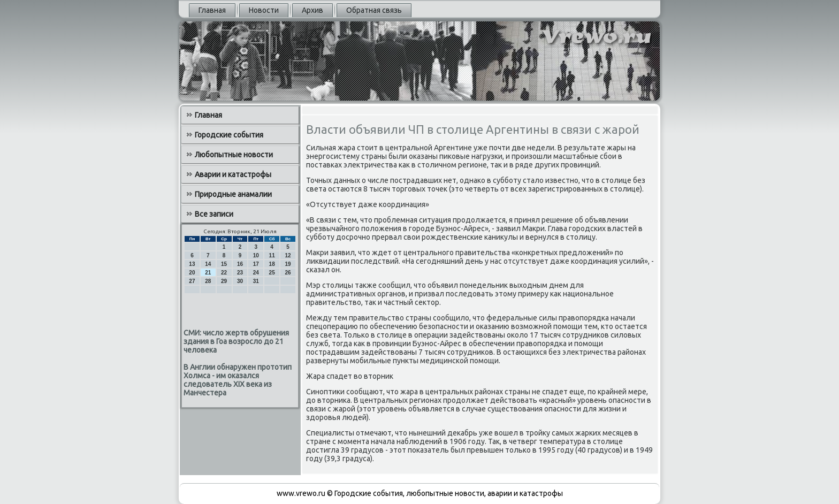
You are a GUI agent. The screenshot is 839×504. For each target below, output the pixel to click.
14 (208, 264)
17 (256, 264)
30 (240, 281)
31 (256, 281)
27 (192, 281)
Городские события (229, 135)
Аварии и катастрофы (233, 174)
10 (256, 255)
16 (240, 264)
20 (192, 273)
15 (224, 264)
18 (272, 264)
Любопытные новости (234, 155)
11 (272, 255)
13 (192, 264)
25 (272, 273)
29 (224, 281)
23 (240, 273)
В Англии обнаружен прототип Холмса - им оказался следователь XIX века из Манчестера (238, 380)
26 (288, 273)
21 (208, 273)
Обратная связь (374, 10)
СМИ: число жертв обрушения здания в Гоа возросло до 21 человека (236, 341)
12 (288, 255)
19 (288, 264)
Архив (312, 10)
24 (256, 273)
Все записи (214, 214)
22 (224, 273)
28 (208, 281)
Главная (212, 10)
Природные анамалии (233, 194)
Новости (264, 10)
